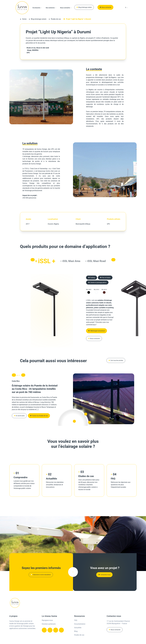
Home (24, 19)
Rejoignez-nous (47, 614)
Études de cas (56, 19)
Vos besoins (36, 8)
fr (126, 8)
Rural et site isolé (43, 48)
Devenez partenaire (49, 617)
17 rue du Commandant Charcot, (118, 615)
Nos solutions (50, 8)
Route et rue (31, 48)
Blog (76, 625)
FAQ (76, 614)
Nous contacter (106, 7)
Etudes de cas (79, 628)
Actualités (78, 621)
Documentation (80, 617)
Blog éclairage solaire (85, 7)
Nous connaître (65, 8)
